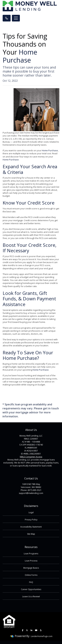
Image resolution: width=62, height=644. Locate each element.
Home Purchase (20, 56)
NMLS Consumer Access (31, 457)
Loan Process (31, 561)
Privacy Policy (31, 520)
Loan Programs (31, 554)
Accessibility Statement (31, 527)
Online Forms (31, 575)
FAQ (31, 582)
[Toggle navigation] (16, 18)
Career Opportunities (31, 589)
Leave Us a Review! (31, 596)
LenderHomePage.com (42, 636)
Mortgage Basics (31, 568)
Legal (31, 512)
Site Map (31, 534)
